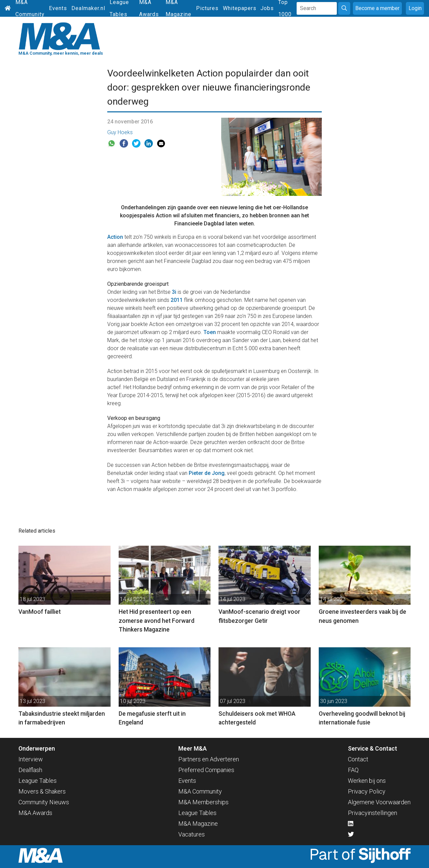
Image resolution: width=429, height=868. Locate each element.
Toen (210, 332)
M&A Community (200, 791)
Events (58, 8)
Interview (31, 759)
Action (115, 237)
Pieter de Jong (207, 473)
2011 (177, 300)
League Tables (38, 781)
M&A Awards (35, 813)
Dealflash (30, 770)
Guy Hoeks (120, 132)
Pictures (207, 8)
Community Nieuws (44, 802)
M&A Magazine (198, 824)
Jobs (267, 8)
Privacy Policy (367, 791)
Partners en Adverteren (209, 759)
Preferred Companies (206, 770)
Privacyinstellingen (373, 813)
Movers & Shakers (42, 791)
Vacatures (192, 834)
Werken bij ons (367, 781)
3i (174, 292)
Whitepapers (240, 8)
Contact (358, 759)
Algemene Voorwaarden (379, 802)
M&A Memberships (203, 802)
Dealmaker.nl (88, 8)
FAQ (353, 770)
